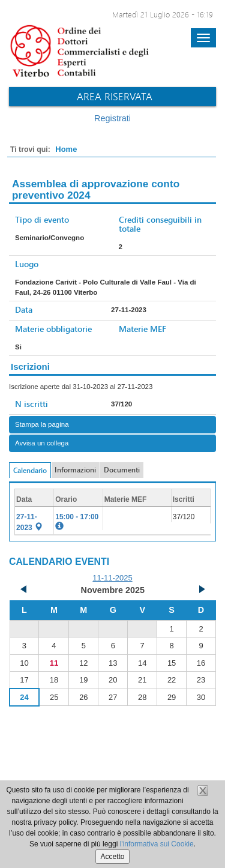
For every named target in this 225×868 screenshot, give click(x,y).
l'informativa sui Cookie (157, 844)
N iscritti (31, 404)
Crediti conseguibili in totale (160, 224)
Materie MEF (142, 329)
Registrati (112, 118)
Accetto (112, 857)
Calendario (30, 470)
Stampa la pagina (42, 424)
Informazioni (75, 470)
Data (24, 309)
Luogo (27, 264)
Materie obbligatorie (53, 329)
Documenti (122, 470)
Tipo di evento (42, 219)
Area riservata (115, 96)
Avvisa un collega (42, 443)
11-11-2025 (112, 578)
